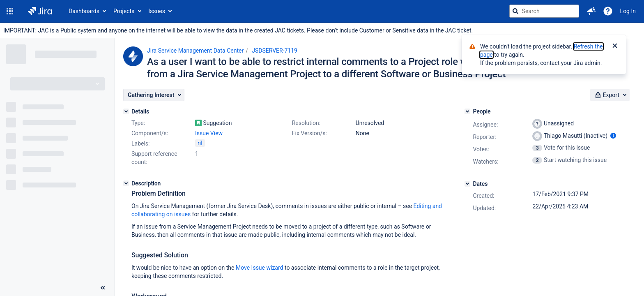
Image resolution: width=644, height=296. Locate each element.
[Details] (126, 111)
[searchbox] (544, 11)
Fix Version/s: (309, 133)
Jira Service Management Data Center (195, 51)
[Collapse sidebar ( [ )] (103, 288)
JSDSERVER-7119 (275, 51)
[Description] (126, 183)
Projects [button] (124, 11)
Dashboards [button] (84, 11)
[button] (10, 11)
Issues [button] (157, 11)
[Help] (608, 11)
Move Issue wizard (260, 268)
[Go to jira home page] (40, 11)
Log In (628, 11)
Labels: (140, 143)
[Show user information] (613, 136)
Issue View (209, 133)
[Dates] (467, 184)
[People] (467, 111)
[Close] (615, 46)
